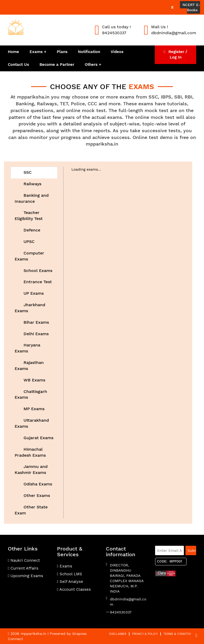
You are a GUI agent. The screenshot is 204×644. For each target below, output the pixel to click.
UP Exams (33, 293)
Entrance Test (37, 282)
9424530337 (121, 612)
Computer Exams (29, 256)
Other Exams (36, 495)
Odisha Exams (37, 484)
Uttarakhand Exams (32, 423)
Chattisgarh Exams (31, 394)
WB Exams (34, 380)
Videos (117, 52)
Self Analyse (70, 582)
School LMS (70, 574)
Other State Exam (31, 510)
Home (13, 52)
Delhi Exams (35, 334)
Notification (89, 52)
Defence (31, 230)
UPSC (28, 242)
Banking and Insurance (32, 198)
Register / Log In (175, 54)
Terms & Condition (178, 634)
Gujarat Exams (38, 438)
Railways (32, 184)
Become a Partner (57, 65)
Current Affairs (23, 568)
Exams (36, 52)
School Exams (37, 271)
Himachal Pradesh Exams (30, 452)
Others (92, 65)
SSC (27, 172)
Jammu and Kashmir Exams (31, 469)
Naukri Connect (24, 560)
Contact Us (18, 65)
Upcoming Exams (25, 576)
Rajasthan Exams (29, 365)
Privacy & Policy (145, 634)
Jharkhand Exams (30, 308)
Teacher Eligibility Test (29, 216)
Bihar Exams (36, 322)
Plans (62, 52)
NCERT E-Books (191, 7)
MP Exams (33, 409)
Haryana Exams (27, 348)
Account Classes (74, 589)
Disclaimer (118, 634)
